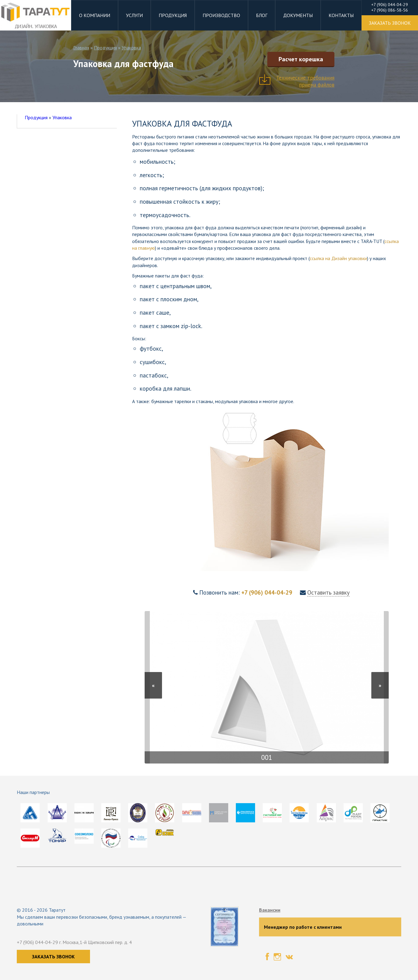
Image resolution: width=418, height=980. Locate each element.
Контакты (341, 15)
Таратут (57, 910)
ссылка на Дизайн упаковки (338, 258)
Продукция (173, 15)
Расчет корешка (301, 59)
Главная (81, 48)
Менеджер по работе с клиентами (303, 927)
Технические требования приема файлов (305, 81)
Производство (221, 15)
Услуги (134, 15)
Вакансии (270, 910)
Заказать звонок (53, 957)
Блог (262, 15)
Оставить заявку (328, 592)
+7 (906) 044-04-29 (268, 592)
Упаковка (131, 48)
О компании (95, 15)
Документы (298, 15)
